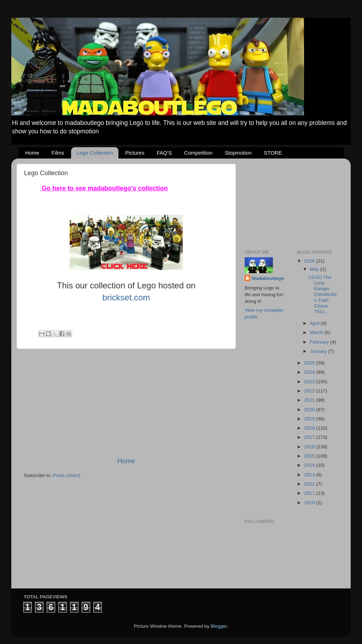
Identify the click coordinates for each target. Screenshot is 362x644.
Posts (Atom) (67, 475)
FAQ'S (164, 153)
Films (58, 153)
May (315, 269)
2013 (310, 475)
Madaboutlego (268, 278)
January (319, 351)
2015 (310, 456)
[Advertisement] (126, 403)
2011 (310, 493)
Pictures (135, 153)
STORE (273, 153)
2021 (310, 400)
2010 (310, 503)
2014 (310, 465)
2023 (310, 382)
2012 (310, 484)
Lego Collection (95, 153)
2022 (310, 391)
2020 (310, 410)
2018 (310, 428)
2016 (310, 447)
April (316, 323)
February (320, 342)
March (317, 332)
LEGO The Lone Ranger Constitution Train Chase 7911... (323, 294)
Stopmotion (238, 153)
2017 (310, 437)
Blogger (219, 626)
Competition (198, 153)
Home (32, 153)
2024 (310, 372)
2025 (310, 363)
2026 (310, 261)
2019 (310, 419)
